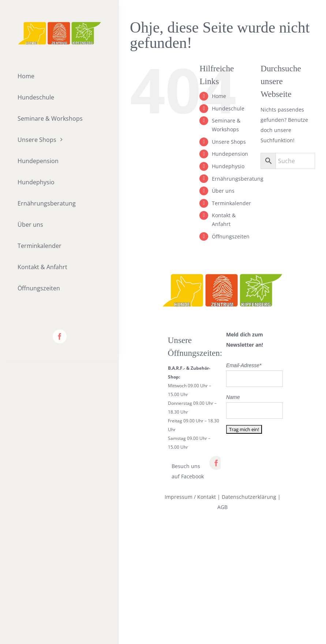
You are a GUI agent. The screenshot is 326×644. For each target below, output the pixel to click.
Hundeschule (228, 108)
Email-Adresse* (244, 365)
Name (233, 397)
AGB (222, 507)
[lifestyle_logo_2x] (59, 24)
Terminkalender (231, 203)
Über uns (223, 191)
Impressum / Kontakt (190, 497)
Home (219, 96)
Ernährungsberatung (238, 179)
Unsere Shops (229, 142)
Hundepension (230, 154)
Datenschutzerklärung (249, 497)
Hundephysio (228, 166)
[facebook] (60, 336)
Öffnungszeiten (231, 236)
